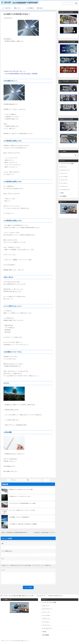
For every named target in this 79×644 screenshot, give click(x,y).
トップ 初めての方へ (6, 8)
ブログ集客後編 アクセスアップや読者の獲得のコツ (19, 517)
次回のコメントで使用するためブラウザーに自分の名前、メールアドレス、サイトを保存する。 (27, 565)
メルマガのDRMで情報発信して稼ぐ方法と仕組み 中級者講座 (21, 74)
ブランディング (64, 180)
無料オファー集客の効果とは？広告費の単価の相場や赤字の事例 (15, 532)
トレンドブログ (64, 177)
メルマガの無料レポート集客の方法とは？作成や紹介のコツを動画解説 (23, 524)
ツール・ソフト (64, 173)
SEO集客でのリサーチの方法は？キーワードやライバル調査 (21, 489)
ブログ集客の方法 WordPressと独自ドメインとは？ (44, 532)
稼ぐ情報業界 (63, 196)
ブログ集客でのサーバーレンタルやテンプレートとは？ (20, 496)
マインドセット (64, 183)
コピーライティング (65, 170)
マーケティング (64, 186)
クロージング (63, 167)
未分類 (62, 193)
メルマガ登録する (30, 8)
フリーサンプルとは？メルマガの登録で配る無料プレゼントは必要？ (22, 503)
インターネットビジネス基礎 (67, 164)
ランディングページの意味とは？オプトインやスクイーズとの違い (22, 510)
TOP (18, 596)
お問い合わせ (40, 8)
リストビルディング (8, 18)
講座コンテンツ (18, 8)
